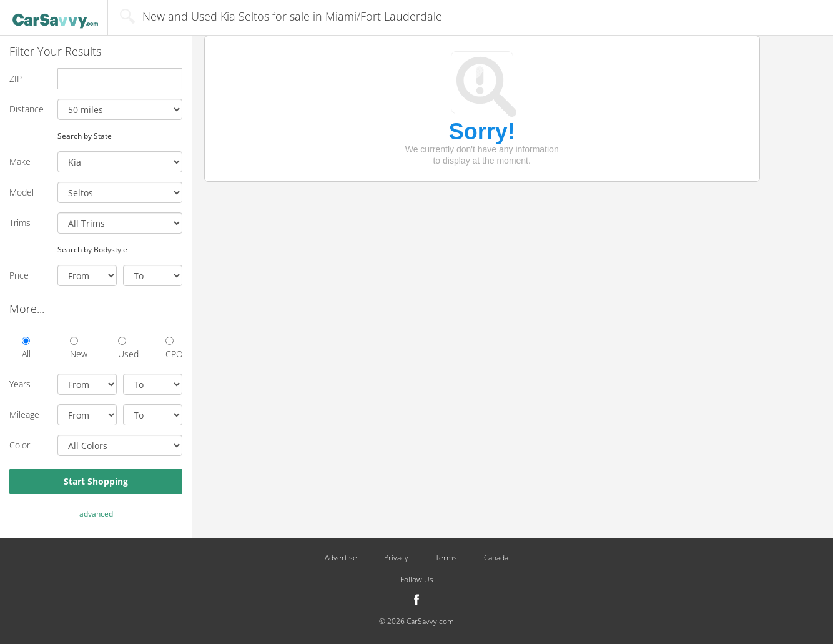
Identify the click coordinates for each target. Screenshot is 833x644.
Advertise (341, 558)
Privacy (396, 558)
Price (19, 275)
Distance (27, 109)
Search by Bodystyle (92, 249)
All (26, 348)
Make (20, 161)
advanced (96, 514)
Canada (496, 558)
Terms (446, 558)
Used (126, 348)
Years (20, 384)
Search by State (85, 136)
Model (22, 192)
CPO (174, 348)
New (78, 348)
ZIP (16, 78)
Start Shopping (96, 481)
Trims (20, 223)
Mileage (24, 414)
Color (20, 445)
